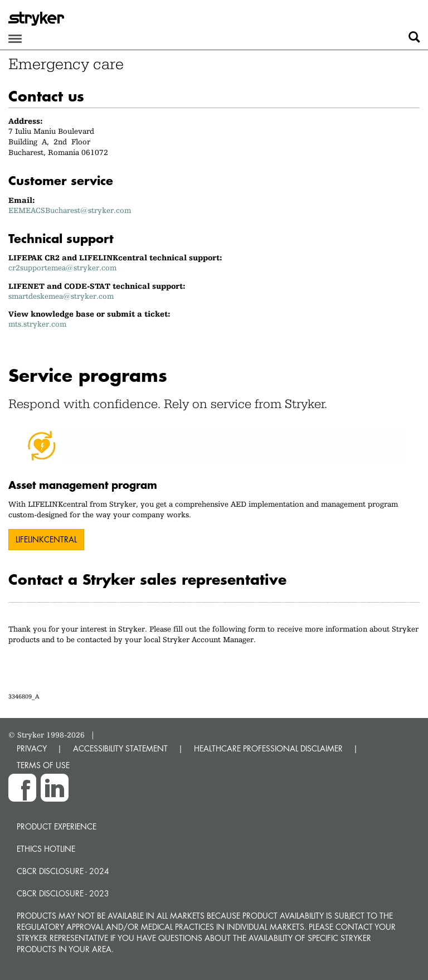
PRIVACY (32, 748)
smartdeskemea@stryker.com (61, 296)
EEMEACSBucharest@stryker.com (70, 210)
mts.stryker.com (37, 324)
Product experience (57, 826)
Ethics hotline (46, 849)
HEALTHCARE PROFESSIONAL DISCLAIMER (268, 748)
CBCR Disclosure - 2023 (63, 893)
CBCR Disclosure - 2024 (63, 871)
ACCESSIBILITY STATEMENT (120, 748)
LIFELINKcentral (46, 539)
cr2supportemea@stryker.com (62, 268)
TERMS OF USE (43, 765)
